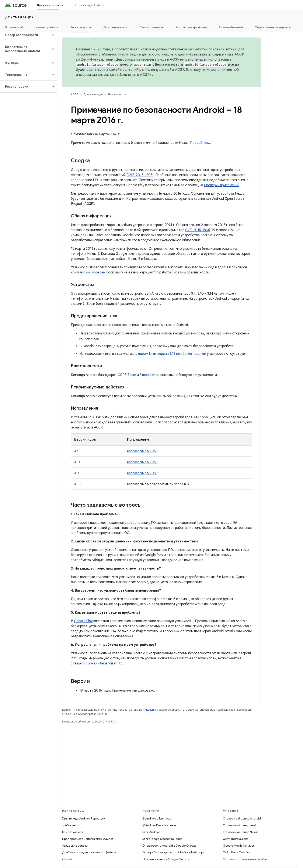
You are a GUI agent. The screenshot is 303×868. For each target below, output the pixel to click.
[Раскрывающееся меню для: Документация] (65, 5)
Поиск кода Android (90, 5)
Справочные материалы (273, 27)
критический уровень (88, 272)
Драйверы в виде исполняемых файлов (89, 852)
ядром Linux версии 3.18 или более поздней (172, 354)
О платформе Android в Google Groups (169, 846)
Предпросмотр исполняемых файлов (88, 839)
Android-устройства (191, 27)
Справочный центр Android (242, 818)
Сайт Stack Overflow (237, 852)
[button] (25, 35)
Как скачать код (73, 832)
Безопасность (117, 94)
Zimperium (147, 375)
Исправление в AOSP (142, 451)
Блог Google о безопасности (162, 839)
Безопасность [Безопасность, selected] (81, 27)
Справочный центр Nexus (240, 832)
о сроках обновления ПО (103, 663)
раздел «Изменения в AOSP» (128, 75)
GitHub (67, 859)
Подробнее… (200, 143)
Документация (19, 17)
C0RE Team (127, 375)
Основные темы (115, 27)
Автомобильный (231, 27)
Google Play (83, 621)
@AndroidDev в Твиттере (159, 825)
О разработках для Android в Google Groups (173, 852)
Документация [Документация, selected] (48, 5)
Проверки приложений (222, 185)
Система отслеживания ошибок (245, 859)
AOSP (74, 94)
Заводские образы (75, 846)
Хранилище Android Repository (83, 818)
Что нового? (14, 27)
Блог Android (151, 832)
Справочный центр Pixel (239, 825)
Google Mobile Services (239, 846)
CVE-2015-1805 (140, 175)
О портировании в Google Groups (166, 859)
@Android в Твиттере (157, 818)
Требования (70, 825)
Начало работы (47, 27)
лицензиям (150, 710)
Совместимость (151, 27)
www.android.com (235, 839)
